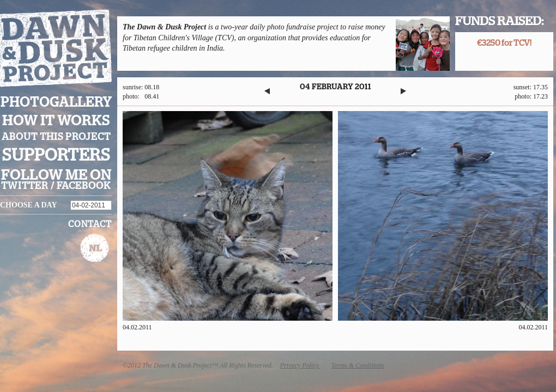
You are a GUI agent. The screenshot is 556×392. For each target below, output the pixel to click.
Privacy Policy (300, 365)
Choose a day (29, 205)
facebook (84, 186)
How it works (56, 121)
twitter (25, 186)
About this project (56, 137)
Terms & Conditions (358, 365)
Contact (90, 224)
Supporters (56, 155)
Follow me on (56, 175)
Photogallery (56, 103)
